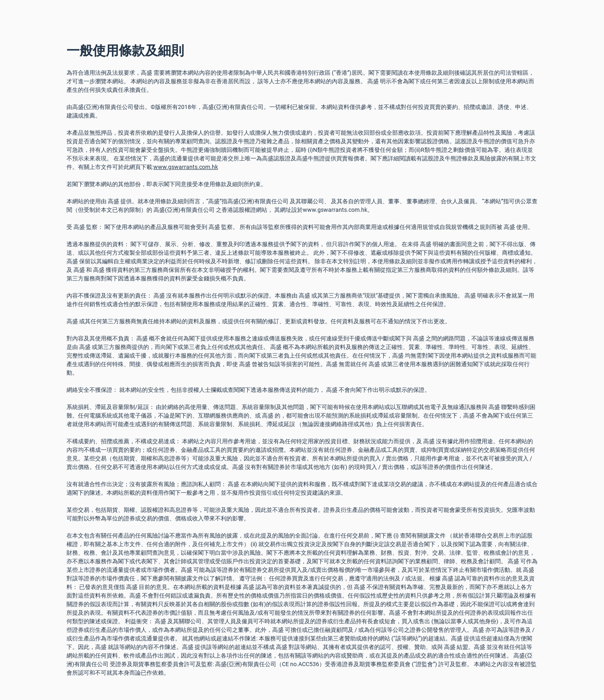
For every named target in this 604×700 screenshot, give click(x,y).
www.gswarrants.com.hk (186, 167)
